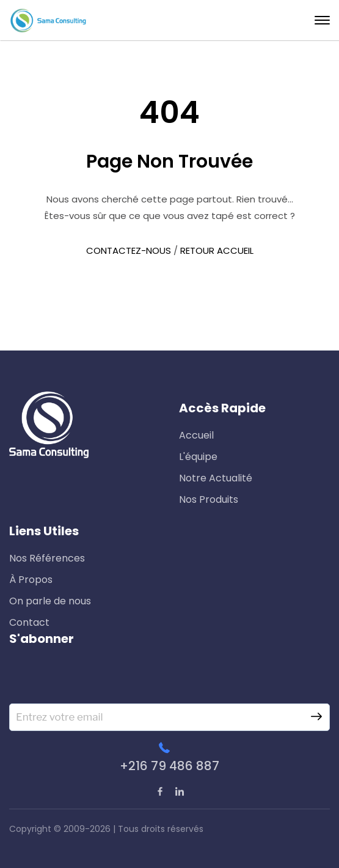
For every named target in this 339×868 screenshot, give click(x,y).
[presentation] (102, 680)
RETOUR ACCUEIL (217, 250)
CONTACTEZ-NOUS (129, 250)
